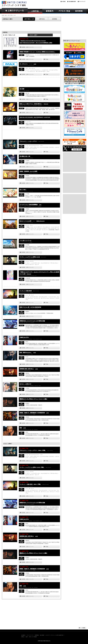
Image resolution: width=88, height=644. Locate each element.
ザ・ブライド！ (24, 64)
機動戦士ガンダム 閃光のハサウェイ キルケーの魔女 (33, 399)
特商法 (23, 637)
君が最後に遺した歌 (25, 156)
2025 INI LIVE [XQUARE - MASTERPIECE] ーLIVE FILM (35, 117)
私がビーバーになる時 (25, 221)
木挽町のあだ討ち (24, 337)
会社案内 (23, 635)
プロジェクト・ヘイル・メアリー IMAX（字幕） (33, 450)
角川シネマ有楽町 (33, 637)
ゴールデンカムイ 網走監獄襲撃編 (29, 205)
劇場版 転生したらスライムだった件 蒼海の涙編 (32, 321)
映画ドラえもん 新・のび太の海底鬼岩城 (30, 307)
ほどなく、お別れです (25, 384)
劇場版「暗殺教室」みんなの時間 (28, 171)
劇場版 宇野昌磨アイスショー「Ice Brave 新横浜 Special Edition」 (38, 52)
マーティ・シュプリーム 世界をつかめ (30, 257)
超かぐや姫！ (23, 190)
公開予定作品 (42, 19)
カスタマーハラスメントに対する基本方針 (54, 635)
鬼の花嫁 (22, 89)
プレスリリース (30, 635)
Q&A (27, 637)
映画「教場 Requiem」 (26, 352)
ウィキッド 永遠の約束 (26, 291)
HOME (3, 15)
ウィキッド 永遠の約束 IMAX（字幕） (30, 484)
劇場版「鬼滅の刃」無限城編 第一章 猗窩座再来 (32, 413)
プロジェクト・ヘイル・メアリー (28, 141)
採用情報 (37, 635)
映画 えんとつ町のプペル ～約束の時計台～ (31, 104)
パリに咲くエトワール (25, 241)
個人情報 (42, 635)
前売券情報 (54, 19)
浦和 (6, 15)
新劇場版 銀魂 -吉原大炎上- (27, 369)
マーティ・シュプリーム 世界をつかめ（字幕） (32, 467)
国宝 (21, 428)
